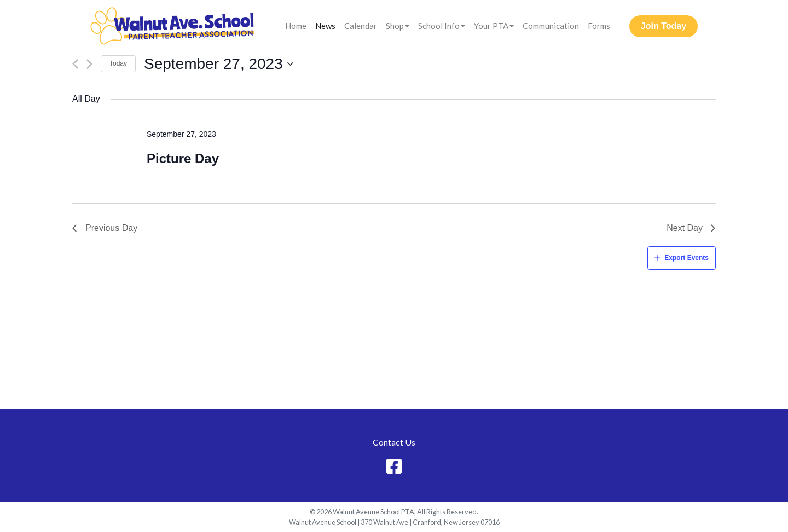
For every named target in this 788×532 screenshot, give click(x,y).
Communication (551, 26)
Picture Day (183, 158)
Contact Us (394, 442)
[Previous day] (75, 64)
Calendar (361, 26)
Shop (395, 26)
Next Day (685, 228)
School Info (439, 26)
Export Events (686, 258)
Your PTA (491, 26)
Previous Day (111, 228)
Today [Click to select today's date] (118, 63)
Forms (599, 26)
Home (296, 26)
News (325, 26)
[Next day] (89, 64)
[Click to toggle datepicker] (219, 64)
